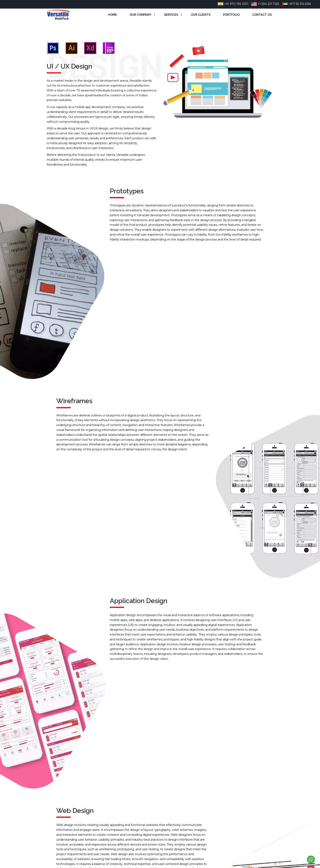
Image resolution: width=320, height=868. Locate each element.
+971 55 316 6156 (296, 4)
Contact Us (262, 15)
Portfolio (231, 15)
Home (113, 15)
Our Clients (201, 15)
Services (171, 15)
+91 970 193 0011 (233, 4)
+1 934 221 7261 (265, 4)
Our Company (141, 15)
